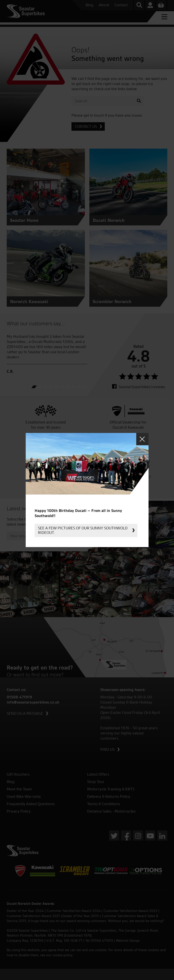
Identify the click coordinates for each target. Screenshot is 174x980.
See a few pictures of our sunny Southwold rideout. (83, 530)
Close (142, 439)
